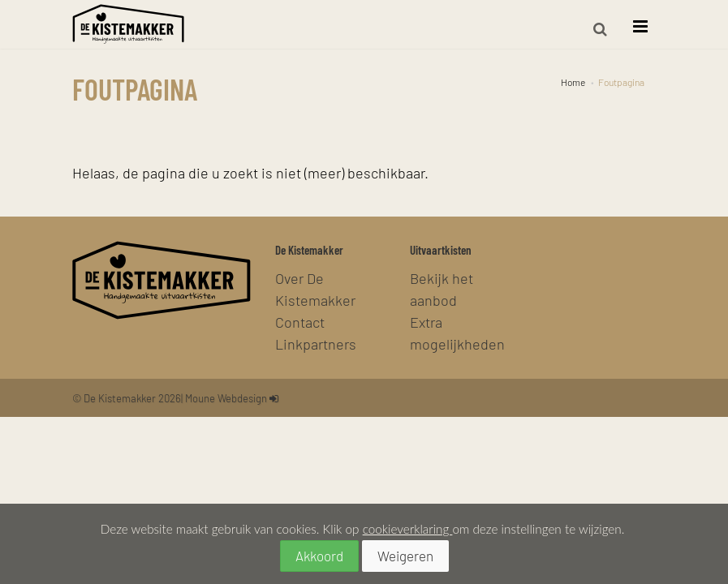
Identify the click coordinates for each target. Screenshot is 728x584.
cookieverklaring (408, 529)
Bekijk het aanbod (442, 289)
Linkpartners (316, 344)
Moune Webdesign (226, 398)
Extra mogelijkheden (457, 333)
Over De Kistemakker (315, 289)
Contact (300, 322)
